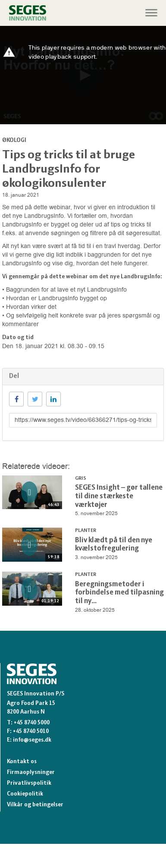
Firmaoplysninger (31, 772)
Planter (86, 531)
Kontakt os (22, 762)
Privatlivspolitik (29, 783)
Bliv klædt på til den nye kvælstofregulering (114, 545)
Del (14, 376)
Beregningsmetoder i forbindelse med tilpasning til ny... (119, 593)
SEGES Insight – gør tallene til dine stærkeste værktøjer (119, 496)
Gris (81, 478)
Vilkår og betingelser (35, 805)
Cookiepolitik (25, 794)
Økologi (14, 140)
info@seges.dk (32, 740)
